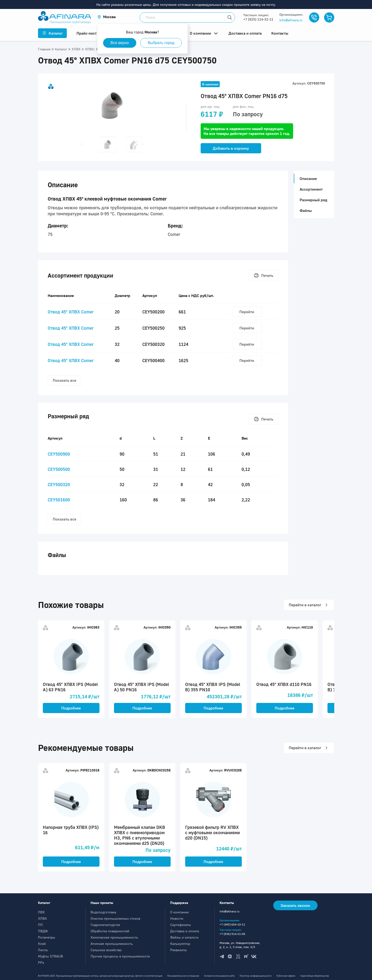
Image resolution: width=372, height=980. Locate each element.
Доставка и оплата (185, 931)
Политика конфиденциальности (256, 976)
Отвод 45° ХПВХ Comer (71, 312)
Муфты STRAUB (50, 956)
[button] (106, 17)
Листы (43, 950)
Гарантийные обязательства (315, 976)
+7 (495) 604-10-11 (232, 924)
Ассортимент (311, 189)
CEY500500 (59, 469)
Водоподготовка (103, 912)
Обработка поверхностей (110, 931)
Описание (307, 179)
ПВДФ (43, 931)
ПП (40, 925)
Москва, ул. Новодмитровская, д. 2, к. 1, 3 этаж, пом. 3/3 (240, 945)
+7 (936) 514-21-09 (232, 934)
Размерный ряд (313, 200)
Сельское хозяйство (106, 950)
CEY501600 (59, 500)
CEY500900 (59, 454)
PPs (41, 962)
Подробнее (71, 708)
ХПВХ (42, 918)
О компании (179, 912)
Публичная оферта (286, 976)
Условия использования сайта (219, 976)
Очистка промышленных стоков (115, 918)
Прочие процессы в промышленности (120, 956)
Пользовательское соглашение (183, 976)
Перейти (247, 312)
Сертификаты (181, 925)
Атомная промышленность (112, 944)
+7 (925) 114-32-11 (258, 19)
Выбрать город (161, 43)
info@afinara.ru (291, 20)
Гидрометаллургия (105, 925)
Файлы (306, 210)
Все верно (120, 43)
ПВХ (41, 912)
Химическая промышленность (114, 937)
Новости (177, 918)
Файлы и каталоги (184, 937)
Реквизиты (178, 950)
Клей (42, 944)
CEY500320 (59, 484)
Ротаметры (47, 937)
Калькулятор (180, 944)
